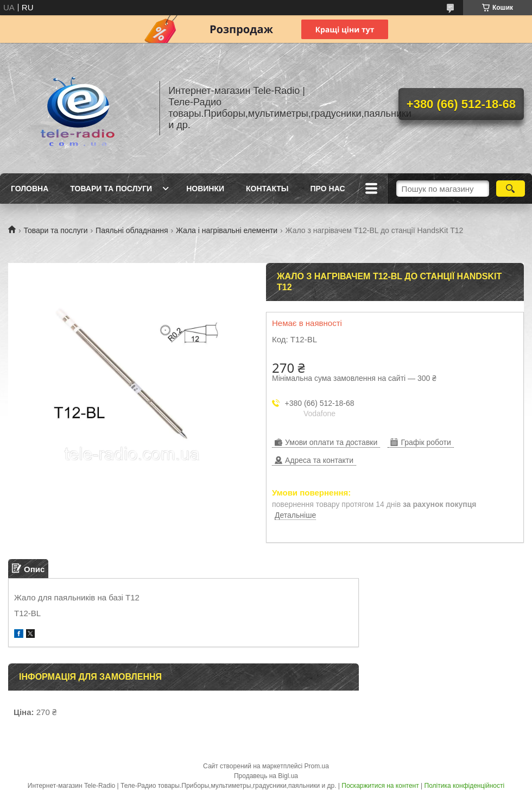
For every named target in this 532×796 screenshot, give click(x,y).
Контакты (267, 189)
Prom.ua (317, 766)
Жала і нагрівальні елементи (227, 230)
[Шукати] (511, 189)
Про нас (328, 189)
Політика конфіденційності (465, 786)
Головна (30, 189)
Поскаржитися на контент (380, 786)
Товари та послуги (111, 189)
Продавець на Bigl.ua (266, 776)
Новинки (205, 189)
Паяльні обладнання (132, 230)
